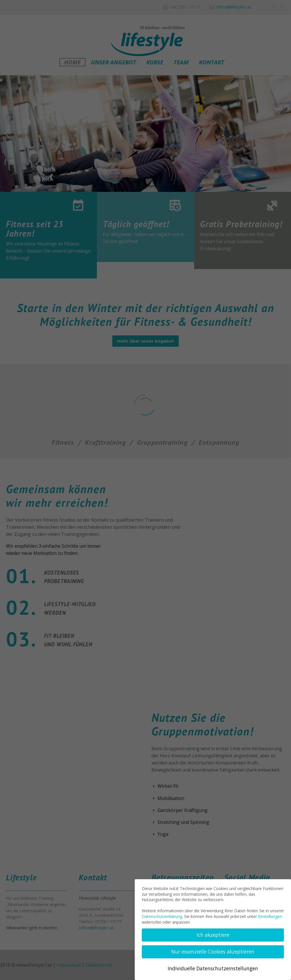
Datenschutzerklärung (162, 916)
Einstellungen (270, 916)
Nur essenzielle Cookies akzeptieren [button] (213, 952)
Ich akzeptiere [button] (213, 935)
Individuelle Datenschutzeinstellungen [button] (213, 968)
